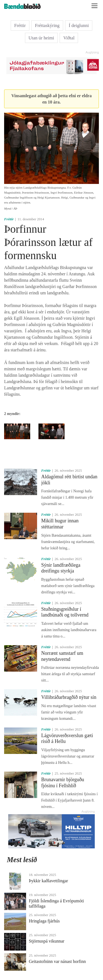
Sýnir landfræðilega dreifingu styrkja (61, 568)
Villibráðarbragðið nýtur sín (69, 697)
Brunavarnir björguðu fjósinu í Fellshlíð (63, 783)
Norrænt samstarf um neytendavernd (62, 656)
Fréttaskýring (47, 25)
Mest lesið (22, 860)
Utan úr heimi (41, 38)
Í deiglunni (79, 25)
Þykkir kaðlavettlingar (48, 881)
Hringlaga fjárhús (44, 921)
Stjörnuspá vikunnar (47, 941)
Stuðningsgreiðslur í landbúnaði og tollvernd (65, 612)
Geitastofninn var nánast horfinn (57, 961)
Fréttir (20, 25)
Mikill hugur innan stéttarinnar (60, 524)
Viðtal (69, 38)
